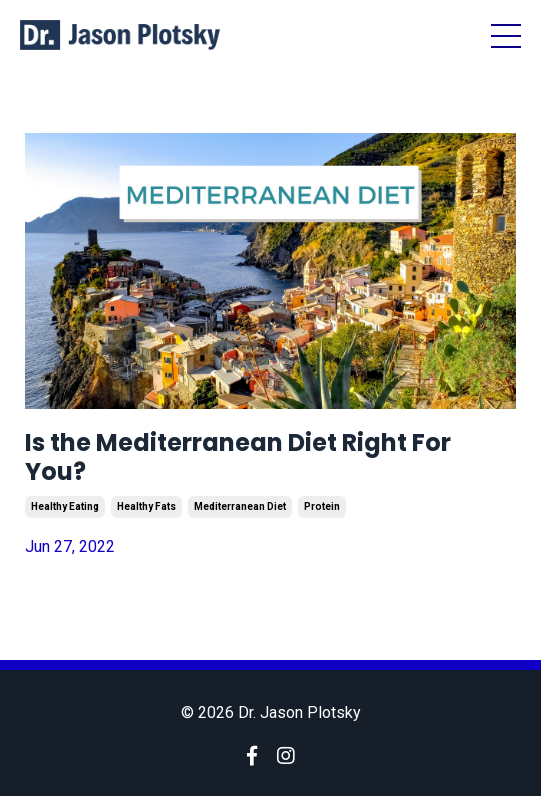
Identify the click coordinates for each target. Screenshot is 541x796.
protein (322, 506)
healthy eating (65, 506)
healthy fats (146, 506)
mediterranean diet (240, 506)
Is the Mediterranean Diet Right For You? (238, 458)
